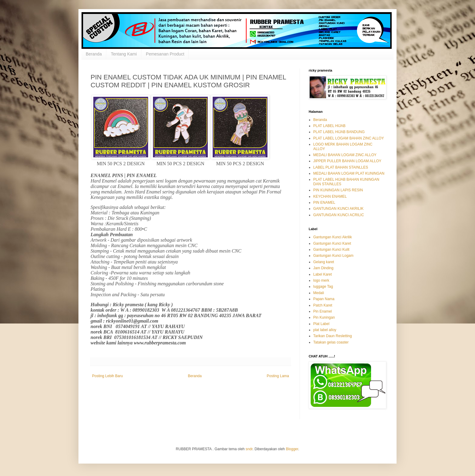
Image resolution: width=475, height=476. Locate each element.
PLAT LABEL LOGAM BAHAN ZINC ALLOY (349, 138)
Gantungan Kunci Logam (333, 256)
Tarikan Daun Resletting (332, 336)
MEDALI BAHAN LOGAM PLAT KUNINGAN (349, 173)
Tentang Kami (124, 54)
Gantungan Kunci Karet (332, 243)
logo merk (321, 280)
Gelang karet (324, 262)
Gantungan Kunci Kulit (331, 250)
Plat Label (321, 324)
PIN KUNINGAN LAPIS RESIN (338, 190)
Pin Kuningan (324, 317)
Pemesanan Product (165, 54)
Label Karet (322, 274)
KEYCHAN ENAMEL (330, 196)
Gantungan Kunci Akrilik (332, 237)
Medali (319, 293)
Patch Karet (323, 305)
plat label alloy (325, 330)
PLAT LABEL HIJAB (329, 126)
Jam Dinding (323, 268)
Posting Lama (278, 376)
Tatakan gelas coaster (331, 342)
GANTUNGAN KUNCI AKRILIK (338, 209)
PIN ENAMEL (324, 203)
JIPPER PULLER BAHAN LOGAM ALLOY (347, 161)
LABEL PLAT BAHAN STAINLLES (341, 167)
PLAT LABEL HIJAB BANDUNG (339, 132)
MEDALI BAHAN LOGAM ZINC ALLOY (345, 155)
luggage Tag (323, 287)
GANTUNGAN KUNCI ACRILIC (339, 215)
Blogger (292, 449)
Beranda (94, 54)
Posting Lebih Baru (107, 376)
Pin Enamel (322, 311)
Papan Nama (324, 299)
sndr (249, 449)
